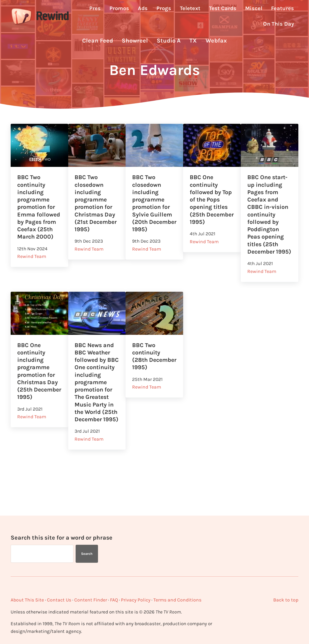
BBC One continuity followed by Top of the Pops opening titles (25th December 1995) (211, 210)
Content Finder (89, 600)
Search (87, 554)
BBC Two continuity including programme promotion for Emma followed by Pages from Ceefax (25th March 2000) (39, 213)
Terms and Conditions (174, 600)
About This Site (27, 600)
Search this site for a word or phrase (62, 538)
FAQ (112, 600)
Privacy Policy (133, 600)
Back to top (286, 600)
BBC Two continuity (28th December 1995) (147, 374)
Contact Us (58, 600)
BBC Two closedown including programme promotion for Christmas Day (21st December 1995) (97, 210)
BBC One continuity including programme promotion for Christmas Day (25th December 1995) (38, 389)
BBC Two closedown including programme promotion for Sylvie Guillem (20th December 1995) (153, 213)
